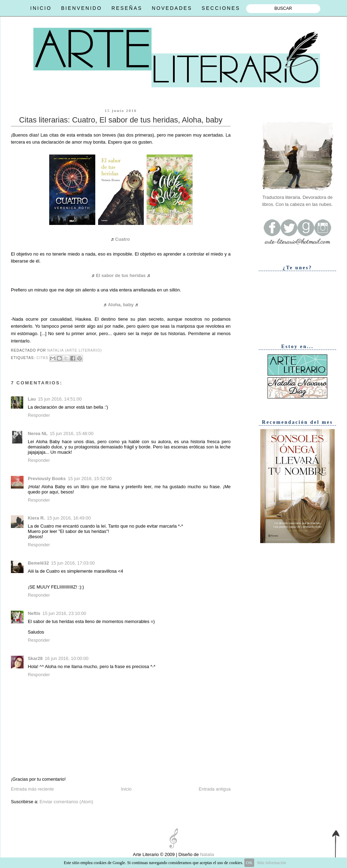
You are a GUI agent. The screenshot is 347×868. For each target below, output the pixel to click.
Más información (271, 863)
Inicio (126, 789)
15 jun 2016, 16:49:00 (69, 518)
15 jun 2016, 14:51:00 (60, 399)
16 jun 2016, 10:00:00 (66, 658)
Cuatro (123, 239)
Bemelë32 (38, 563)
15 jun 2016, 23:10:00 (64, 613)
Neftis (34, 613)
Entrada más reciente (32, 789)
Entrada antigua (215, 789)
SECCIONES (221, 8)
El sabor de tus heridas (121, 275)
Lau (32, 399)
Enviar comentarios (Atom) (66, 802)
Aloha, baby (121, 305)
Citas (43, 358)
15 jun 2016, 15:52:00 (90, 479)
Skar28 (35, 658)
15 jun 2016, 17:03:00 (73, 563)
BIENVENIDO (82, 8)
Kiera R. (36, 518)
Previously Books (47, 479)
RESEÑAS (127, 8)
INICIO (41, 8)
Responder (39, 415)
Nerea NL (38, 433)
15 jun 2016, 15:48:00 (71, 433)
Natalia (206, 854)
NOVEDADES (172, 8)
